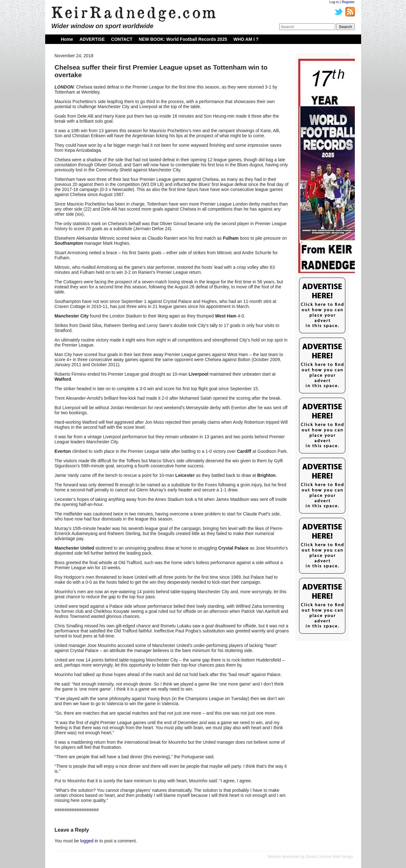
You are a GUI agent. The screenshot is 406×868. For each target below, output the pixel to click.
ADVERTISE (92, 39)
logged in (89, 841)
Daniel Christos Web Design (330, 857)
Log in (334, 2)
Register (348, 2)
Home (67, 39)
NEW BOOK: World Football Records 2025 (183, 39)
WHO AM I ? (246, 39)
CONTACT (122, 39)
